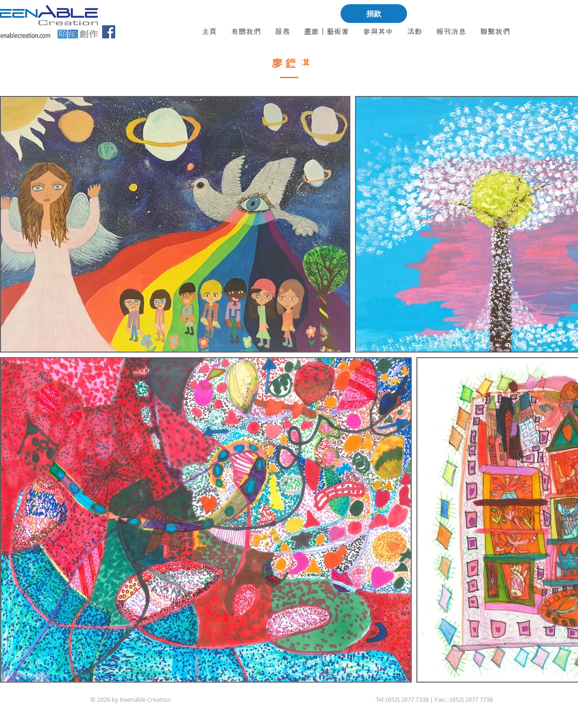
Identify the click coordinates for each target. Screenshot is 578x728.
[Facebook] (109, 32)
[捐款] (374, 14)
